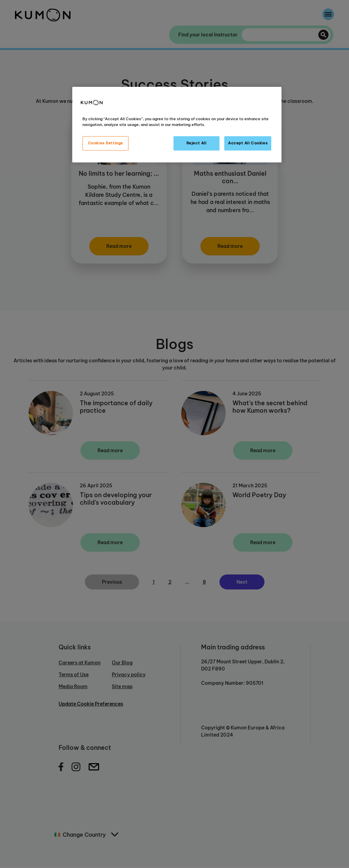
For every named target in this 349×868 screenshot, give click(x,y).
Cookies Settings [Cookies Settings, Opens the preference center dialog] (105, 143)
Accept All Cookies (248, 143)
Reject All (196, 143)
